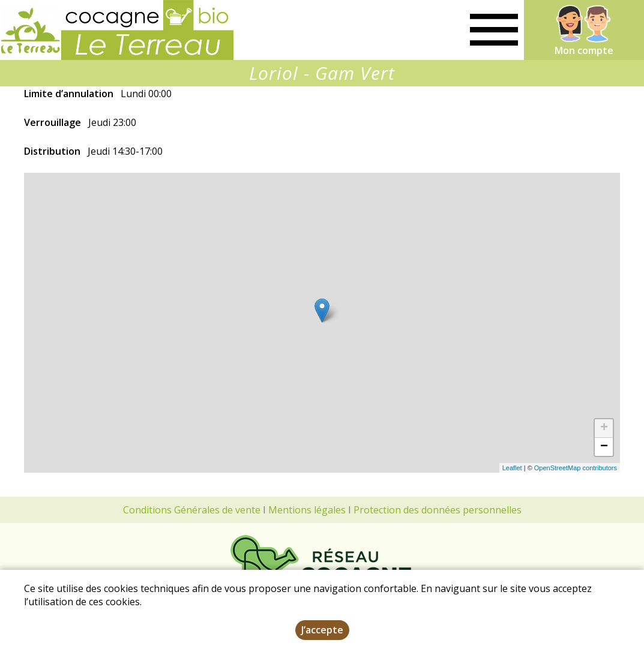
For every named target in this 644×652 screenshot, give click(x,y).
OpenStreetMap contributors (576, 468)
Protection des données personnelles (438, 510)
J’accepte (322, 630)
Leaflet (512, 468)
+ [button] (604, 428)
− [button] (604, 447)
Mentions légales (307, 510)
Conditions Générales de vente (192, 510)
